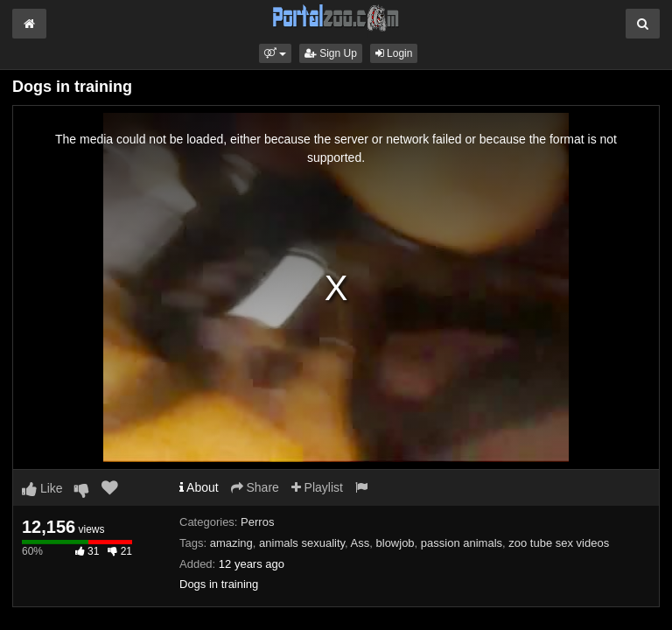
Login (394, 53)
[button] (275, 53)
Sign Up (331, 53)
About (199, 487)
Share (255, 487)
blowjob (395, 543)
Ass (360, 543)
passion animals (462, 543)
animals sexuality (302, 543)
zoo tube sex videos (559, 543)
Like (42, 488)
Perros (257, 522)
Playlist (317, 487)
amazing (231, 543)
